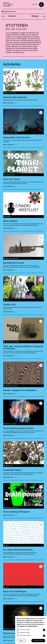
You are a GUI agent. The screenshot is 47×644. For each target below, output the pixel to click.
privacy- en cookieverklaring (29, 626)
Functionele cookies (25, 630)
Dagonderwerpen (9, 11)
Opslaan (21, 641)
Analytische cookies (24, 633)
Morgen (38, 16)
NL (33, 5)
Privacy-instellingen (20, 615)
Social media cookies (25, 636)
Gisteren (9, 16)
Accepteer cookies (38, 641)
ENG (36, 5)
